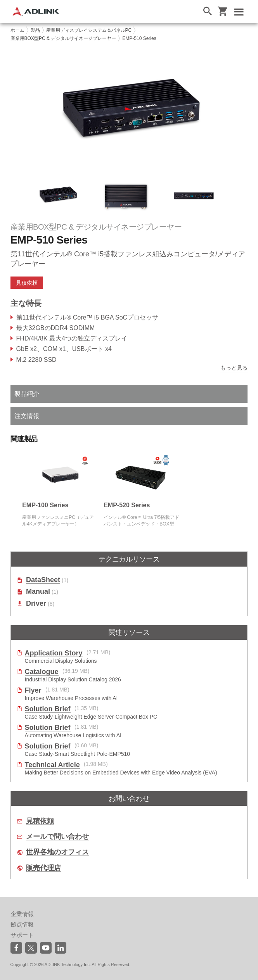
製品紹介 (27, 394)
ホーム (17, 30)
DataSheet (43, 580)
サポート (22, 935)
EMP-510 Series (139, 38)
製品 (35, 30)
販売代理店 (43, 868)
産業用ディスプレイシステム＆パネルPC (89, 30)
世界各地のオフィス (57, 852)
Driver (36, 604)
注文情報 (27, 416)
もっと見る (234, 368)
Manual (38, 592)
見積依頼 (27, 283)
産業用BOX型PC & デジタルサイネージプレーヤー (63, 38)
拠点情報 (22, 924)
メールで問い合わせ (57, 837)
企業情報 (22, 914)
